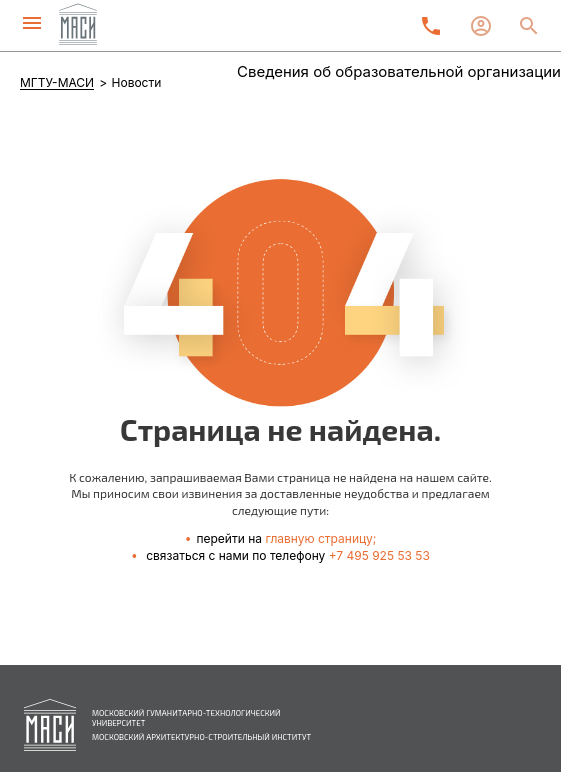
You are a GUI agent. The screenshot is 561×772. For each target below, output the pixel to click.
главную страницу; (320, 538)
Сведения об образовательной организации (399, 71)
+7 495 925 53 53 (379, 555)
